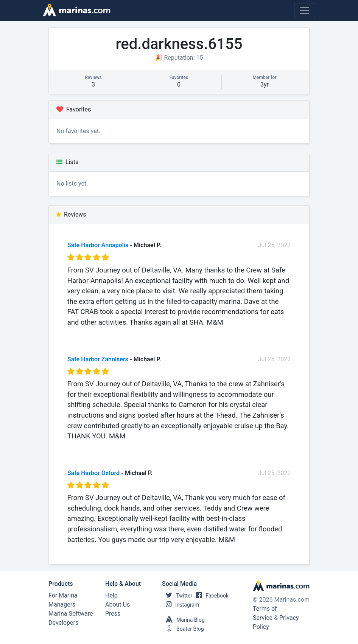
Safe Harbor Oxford (93, 473)
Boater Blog (183, 629)
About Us (118, 605)
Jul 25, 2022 (275, 245)
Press (113, 614)
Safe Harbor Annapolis (98, 245)
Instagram (181, 605)
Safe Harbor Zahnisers (98, 359)
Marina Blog (183, 620)
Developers (63, 623)
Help (111, 595)
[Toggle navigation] (305, 11)
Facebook (210, 596)
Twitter (177, 596)
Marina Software (71, 614)
